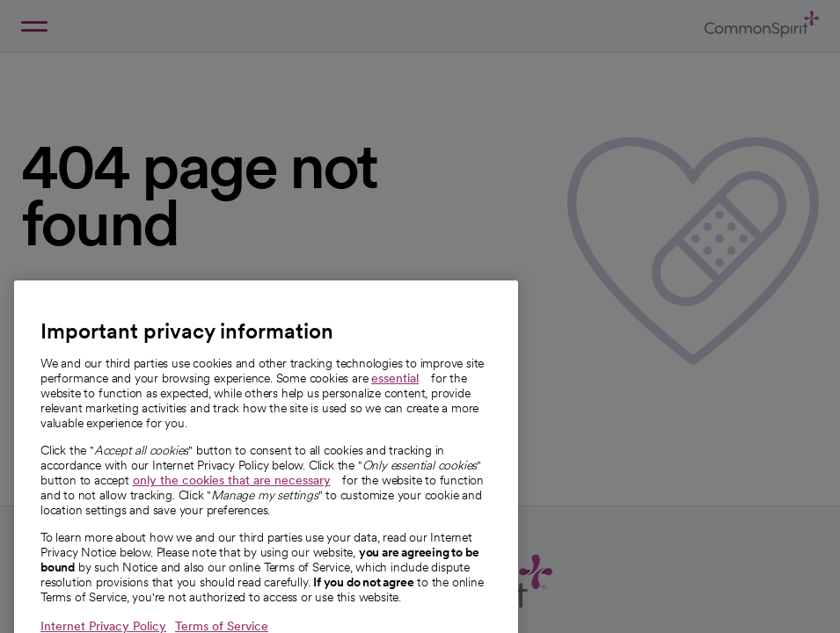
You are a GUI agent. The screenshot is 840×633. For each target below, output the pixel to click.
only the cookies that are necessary (232, 498)
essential (395, 396)
